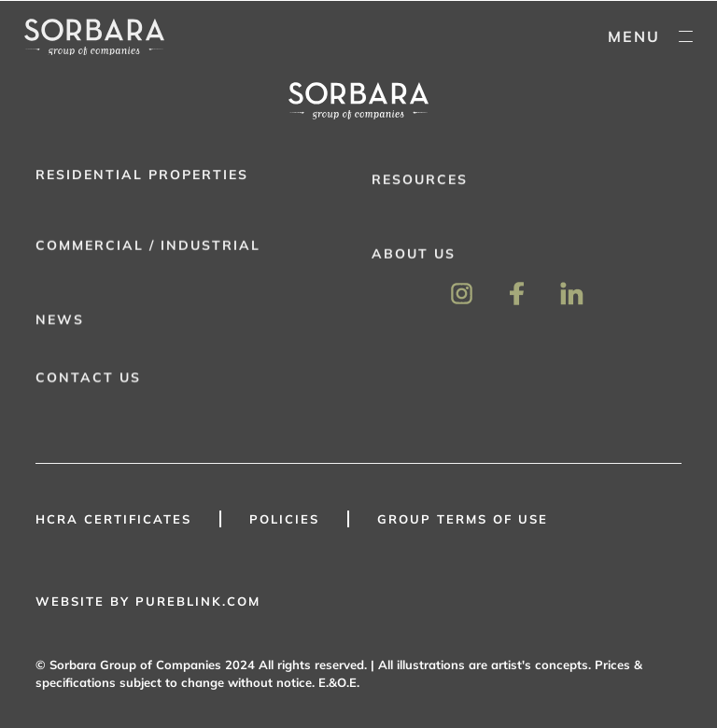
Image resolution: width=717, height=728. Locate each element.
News (60, 323)
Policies (284, 519)
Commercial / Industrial (148, 248)
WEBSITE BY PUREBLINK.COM (148, 601)
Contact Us (88, 381)
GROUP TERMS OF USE (463, 519)
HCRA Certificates (113, 519)
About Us (414, 258)
